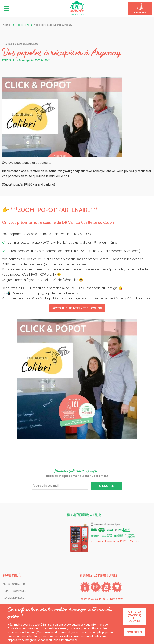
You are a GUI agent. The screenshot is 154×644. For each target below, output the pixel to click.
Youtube (106, 587)
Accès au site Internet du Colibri (77, 308)
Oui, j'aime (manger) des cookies (134, 618)
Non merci (134, 634)
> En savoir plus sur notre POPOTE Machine (115, 541)
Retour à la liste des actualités (22, 44)
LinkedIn (117, 587)
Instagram (96, 587)
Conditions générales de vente (24, 605)
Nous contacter (14, 584)
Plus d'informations (65, 641)
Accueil (7, 25)
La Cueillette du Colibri (95, 222)
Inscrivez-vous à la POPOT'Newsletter (101, 599)
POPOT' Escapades (15, 591)
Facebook (85, 587)
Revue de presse (14, 598)
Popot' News (23, 25)
